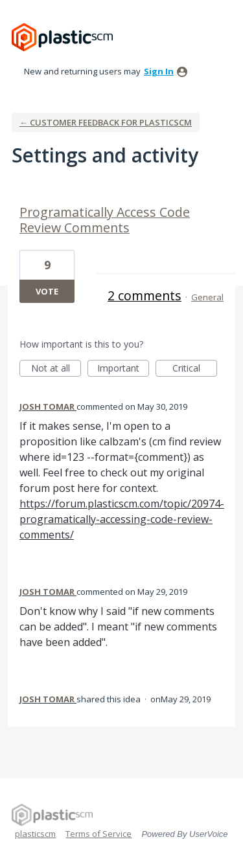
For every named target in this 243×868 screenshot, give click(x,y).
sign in (159, 71)
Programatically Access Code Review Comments (105, 220)
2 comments (145, 295)
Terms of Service (98, 834)
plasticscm (35, 834)
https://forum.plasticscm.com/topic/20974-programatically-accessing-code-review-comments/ (122, 519)
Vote (47, 291)
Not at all (56, 369)
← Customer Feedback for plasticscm (106, 122)
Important (123, 369)
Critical (195, 369)
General (207, 297)
